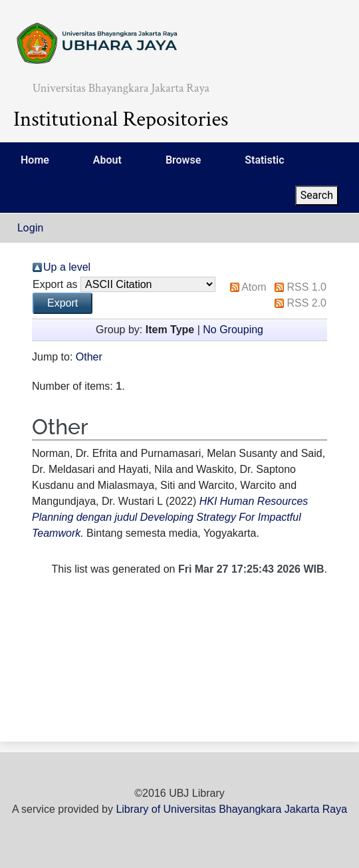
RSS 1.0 (306, 287)
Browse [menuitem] (183, 160)
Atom (254, 287)
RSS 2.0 (306, 303)
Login (30, 228)
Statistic (264, 160)
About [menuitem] (107, 160)
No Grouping (233, 330)
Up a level (67, 267)
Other (89, 357)
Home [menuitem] (35, 160)
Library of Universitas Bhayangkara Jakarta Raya (231, 809)
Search (317, 195)
